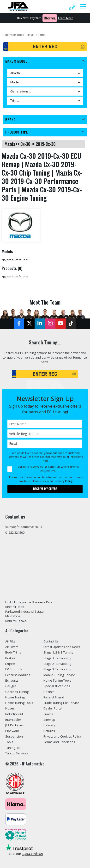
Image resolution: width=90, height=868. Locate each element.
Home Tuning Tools (19, 703)
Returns (49, 731)
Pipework (12, 731)
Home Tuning (15, 697)
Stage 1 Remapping (57, 658)
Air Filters (12, 647)
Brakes (10, 658)
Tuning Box (13, 748)
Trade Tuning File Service (61, 703)
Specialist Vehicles (57, 686)
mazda (10, 144)
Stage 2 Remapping (57, 664)
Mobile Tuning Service (59, 675)
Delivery (49, 725)
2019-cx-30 (46, 144)
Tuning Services (17, 753)
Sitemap (49, 720)
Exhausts (12, 680)
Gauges (11, 686)
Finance (49, 692)
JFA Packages (15, 725)
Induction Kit (14, 714)
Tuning (48, 714)
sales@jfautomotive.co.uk (24, 527)
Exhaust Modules (18, 675)
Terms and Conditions (59, 742)
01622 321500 (15, 532)
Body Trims (13, 652)
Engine (10, 664)
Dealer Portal (53, 708)
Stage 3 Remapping (57, 669)
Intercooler (13, 720)
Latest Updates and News (62, 647)
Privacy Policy (64, 481)
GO (83, 46)
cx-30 (25, 144)
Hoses (10, 708)
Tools (9, 742)
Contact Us (51, 641)
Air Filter (11, 641)
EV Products (14, 669)
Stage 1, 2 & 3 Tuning (58, 652)
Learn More (66, 18)
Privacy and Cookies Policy (62, 736)
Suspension (14, 736)
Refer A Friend (54, 697)
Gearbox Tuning (17, 692)
